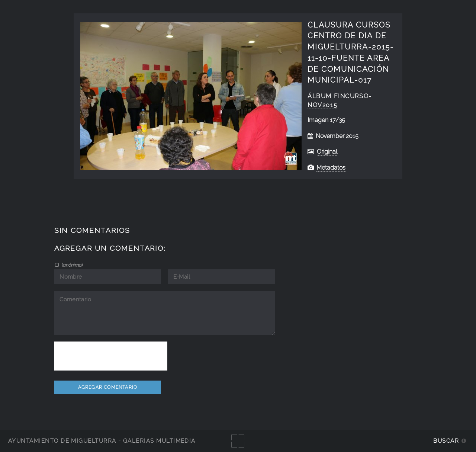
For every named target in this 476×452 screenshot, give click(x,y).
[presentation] (111, 356)
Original (327, 152)
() (72, 265)
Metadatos (331, 168)
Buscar (446, 441)
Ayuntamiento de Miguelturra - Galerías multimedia (102, 441)
